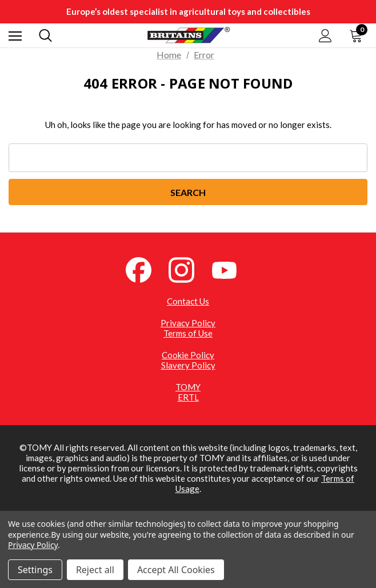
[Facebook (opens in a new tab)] (145, 269)
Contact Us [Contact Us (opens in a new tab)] (188, 301)
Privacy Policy (188, 323)
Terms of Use (188, 333)
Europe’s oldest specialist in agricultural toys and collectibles (188, 11)
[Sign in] (325, 36)
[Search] (45, 35)
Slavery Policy (188, 365)
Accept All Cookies (176, 570)
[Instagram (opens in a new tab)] (188, 269)
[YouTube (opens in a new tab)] (231, 269)
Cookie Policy (188, 355)
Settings (35, 570)
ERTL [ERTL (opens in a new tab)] (188, 397)
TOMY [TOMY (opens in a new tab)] (188, 387)
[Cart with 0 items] (358, 35)
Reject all (95, 570)
